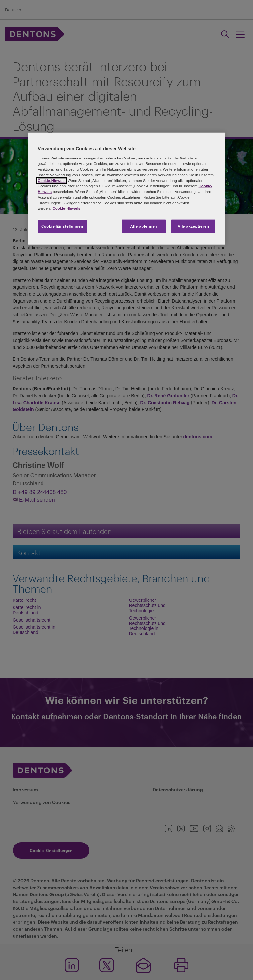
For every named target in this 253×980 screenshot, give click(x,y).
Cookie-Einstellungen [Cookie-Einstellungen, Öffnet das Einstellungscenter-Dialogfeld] (62, 226)
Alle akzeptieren (193, 226)
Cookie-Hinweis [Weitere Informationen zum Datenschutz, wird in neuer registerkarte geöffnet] (66, 208)
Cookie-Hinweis (52, 180)
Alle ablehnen (144, 226)
